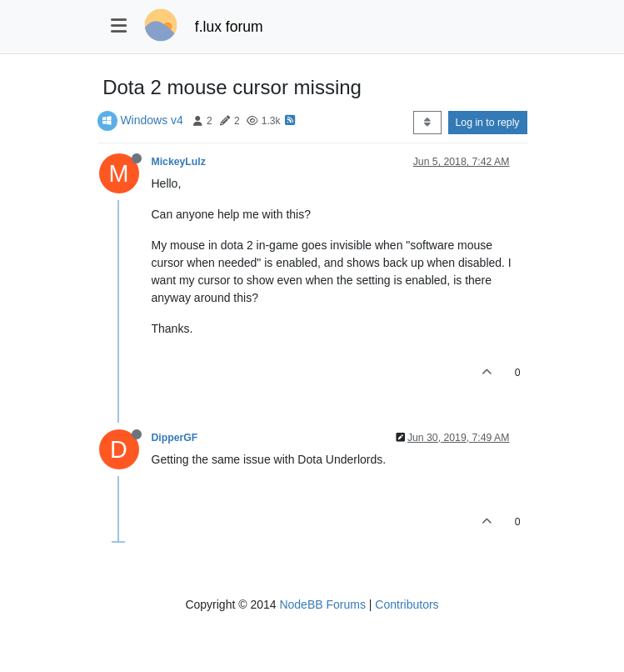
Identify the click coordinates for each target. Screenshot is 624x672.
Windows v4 (151, 120)
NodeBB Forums (322, 604)
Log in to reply (488, 123)
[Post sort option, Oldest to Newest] (427, 123)
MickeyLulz (179, 162)
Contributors (407, 604)
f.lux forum (229, 27)
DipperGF (175, 438)
